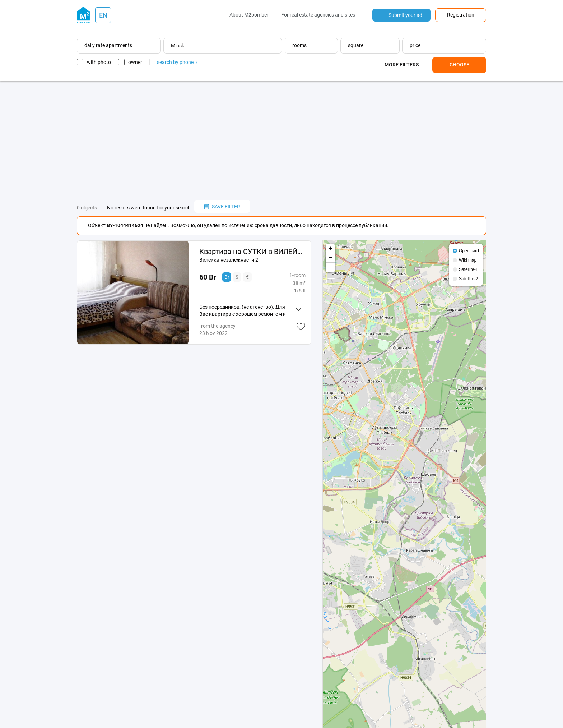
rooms (299, 45)
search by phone (177, 62)
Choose (459, 65)
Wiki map (468, 260)
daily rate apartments (108, 45)
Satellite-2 (468, 279)
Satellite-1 (468, 269)
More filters (402, 65)
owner (135, 62)
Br (227, 277)
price (415, 45)
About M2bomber (249, 15)
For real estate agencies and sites (318, 15)
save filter (222, 207)
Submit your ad (401, 15)
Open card (469, 251)
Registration (461, 15)
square (356, 45)
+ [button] (331, 249)
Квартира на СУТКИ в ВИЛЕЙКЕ (252, 252)
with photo (99, 62)
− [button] (331, 258)
